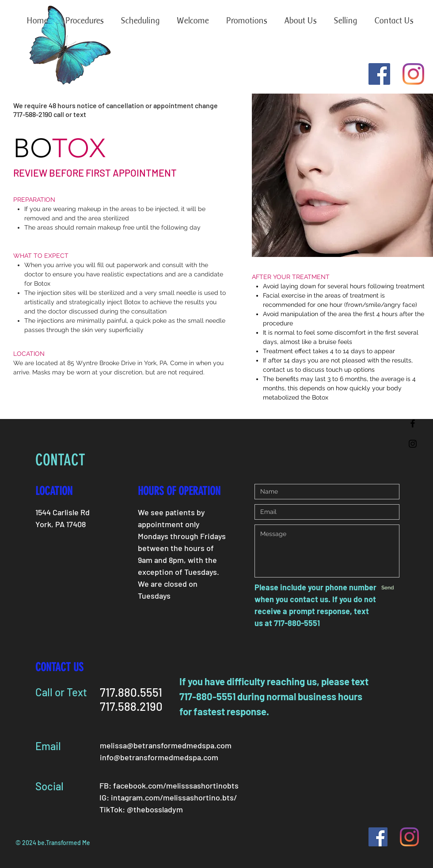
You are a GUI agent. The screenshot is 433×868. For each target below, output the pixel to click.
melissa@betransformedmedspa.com (166, 745)
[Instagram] (413, 74)
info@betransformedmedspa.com (159, 757)
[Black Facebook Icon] (413, 423)
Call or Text (61, 692)
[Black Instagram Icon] (413, 444)
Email (48, 746)
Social (49, 786)
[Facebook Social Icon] (379, 74)
